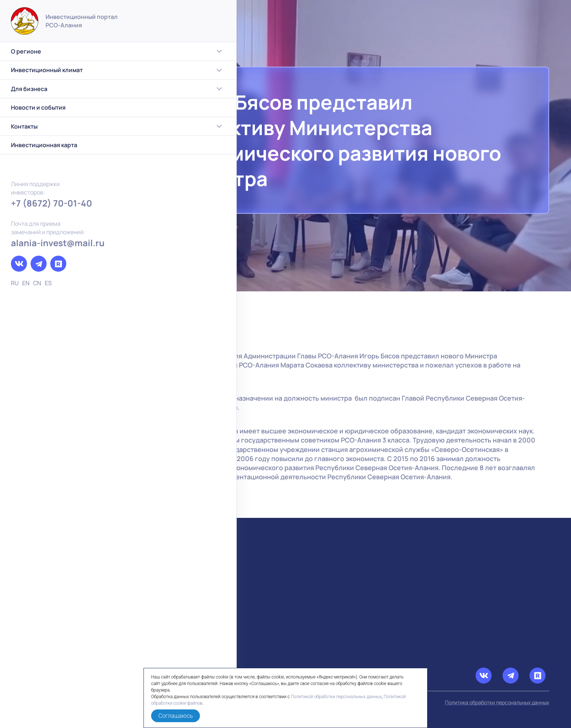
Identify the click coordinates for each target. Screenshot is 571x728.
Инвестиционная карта (44, 145)
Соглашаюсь (176, 716)
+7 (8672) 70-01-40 (52, 203)
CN (37, 283)
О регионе (60, 51)
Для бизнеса (60, 89)
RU (15, 283)
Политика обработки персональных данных (497, 702)
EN (26, 283)
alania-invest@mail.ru (58, 243)
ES (48, 283)
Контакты (60, 126)
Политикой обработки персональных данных (336, 697)
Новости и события (38, 107)
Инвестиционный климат (60, 70)
